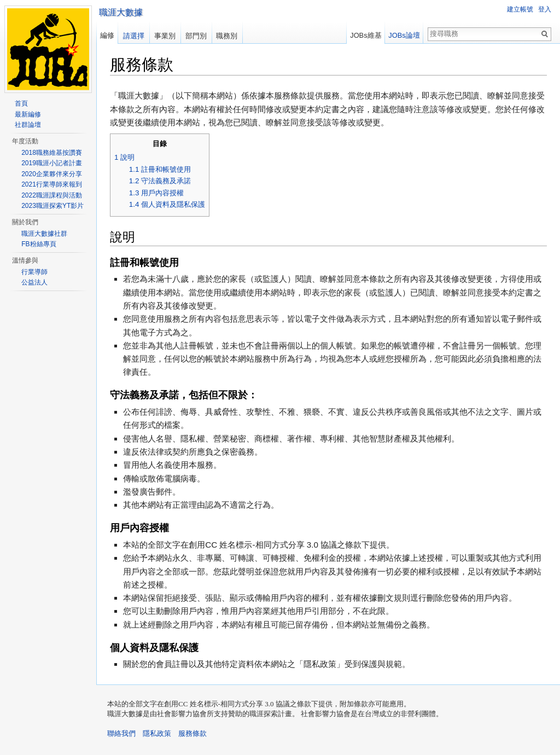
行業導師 (34, 272)
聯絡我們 (121, 733)
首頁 (21, 103)
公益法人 (34, 282)
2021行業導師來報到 (52, 184)
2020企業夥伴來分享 (52, 174)
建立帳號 (520, 9)
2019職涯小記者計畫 (52, 163)
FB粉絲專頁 (39, 244)
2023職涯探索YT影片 (52, 206)
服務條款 (192, 733)
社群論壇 (28, 125)
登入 (545, 9)
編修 (107, 35)
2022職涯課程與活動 (52, 195)
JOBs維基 (366, 35)
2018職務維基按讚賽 (52, 153)
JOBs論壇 (404, 35)
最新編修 (28, 114)
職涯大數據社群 (44, 234)
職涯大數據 (121, 12)
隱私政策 (157, 733)
